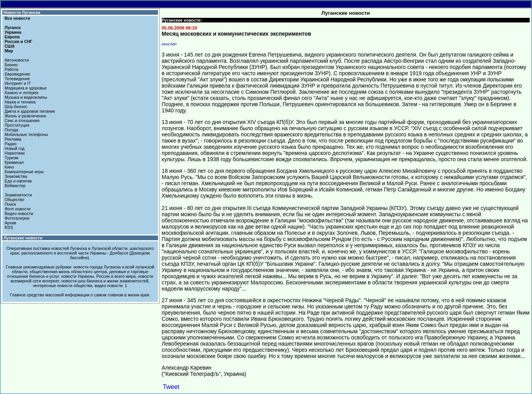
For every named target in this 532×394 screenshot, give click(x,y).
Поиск (10, 204)
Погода (11, 130)
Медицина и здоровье (26, 88)
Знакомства (16, 176)
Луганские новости (23, 238)
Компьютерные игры (24, 172)
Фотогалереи (17, 218)
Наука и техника (20, 102)
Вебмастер (15, 186)
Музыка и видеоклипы (26, 97)
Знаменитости (18, 195)
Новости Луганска (22, 12)
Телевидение (17, 79)
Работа (11, 69)
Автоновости (17, 60)
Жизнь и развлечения (25, 116)
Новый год (15, 148)
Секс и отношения (22, 120)
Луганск (13, 28)
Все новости (17, 18)
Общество (15, 200)
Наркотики (15, 153)
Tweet (171, 387)
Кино (9, 167)
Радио (11, 144)
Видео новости (19, 213)
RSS (9, 227)
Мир (9, 51)
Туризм (11, 158)
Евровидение (17, 74)
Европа (12, 37)
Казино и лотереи (21, 93)
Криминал (14, 162)
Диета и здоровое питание (30, 111)
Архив (10, 223)
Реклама (13, 139)
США (10, 46)
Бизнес (11, 65)
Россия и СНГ (19, 41)
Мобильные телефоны (26, 134)
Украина (13, 32)
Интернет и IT (18, 83)
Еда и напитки (18, 181)
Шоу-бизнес (16, 107)
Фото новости (18, 209)
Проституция (17, 125)
